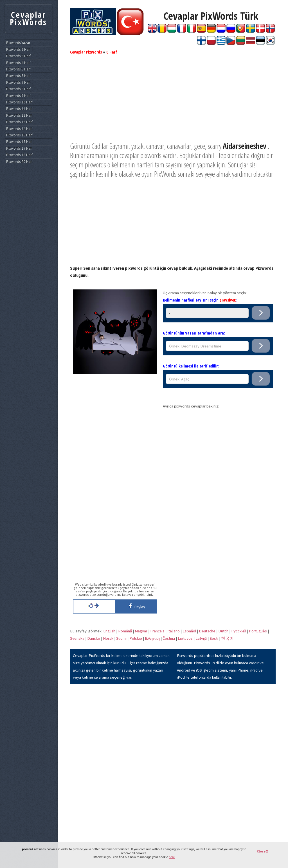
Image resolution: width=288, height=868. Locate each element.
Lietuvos (185, 638)
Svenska (77, 638)
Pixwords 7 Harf (18, 83)
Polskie (136, 638)
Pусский (239, 631)
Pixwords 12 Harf (19, 116)
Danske (94, 638)
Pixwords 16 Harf (19, 142)
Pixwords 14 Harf (19, 129)
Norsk (108, 638)
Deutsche (207, 631)
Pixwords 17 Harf (19, 149)
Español (189, 631)
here (172, 857)
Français (157, 631)
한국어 (227, 638)
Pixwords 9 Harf (18, 96)
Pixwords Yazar (18, 43)
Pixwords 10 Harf (19, 102)
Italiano (174, 631)
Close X (262, 851)
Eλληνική (152, 638)
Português (258, 631)
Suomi (121, 638)
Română (125, 631)
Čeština (169, 638)
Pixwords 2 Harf (18, 50)
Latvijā (201, 638)
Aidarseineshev (245, 146)
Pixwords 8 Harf (18, 89)
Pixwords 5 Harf (18, 69)
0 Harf (112, 52)
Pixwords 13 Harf (19, 122)
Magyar (141, 631)
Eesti (214, 638)
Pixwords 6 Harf (18, 76)
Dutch (223, 631)
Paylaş (136, 606)
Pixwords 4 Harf (18, 63)
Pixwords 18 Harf (19, 155)
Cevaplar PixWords (86, 52)
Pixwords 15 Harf (19, 135)
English (109, 631)
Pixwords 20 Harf (19, 162)
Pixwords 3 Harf (18, 56)
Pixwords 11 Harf (19, 109)
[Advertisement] (173, 102)
